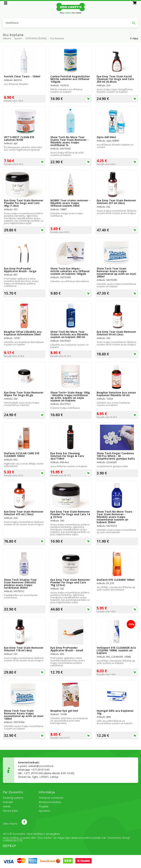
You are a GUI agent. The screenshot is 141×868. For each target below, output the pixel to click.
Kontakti (8, 802)
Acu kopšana (57, 39)
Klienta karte (10, 811)
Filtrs (134, 39)
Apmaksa (44, 811)
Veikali (7, 806)
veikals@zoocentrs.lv (41, 766)
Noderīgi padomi (13, 798)
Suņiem (18, 39)
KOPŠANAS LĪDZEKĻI (36, 39)
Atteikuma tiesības (50, 802)
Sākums (7, 39)
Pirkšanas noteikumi (51, 798)
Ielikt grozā (88, 99)
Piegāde (44, 806)
